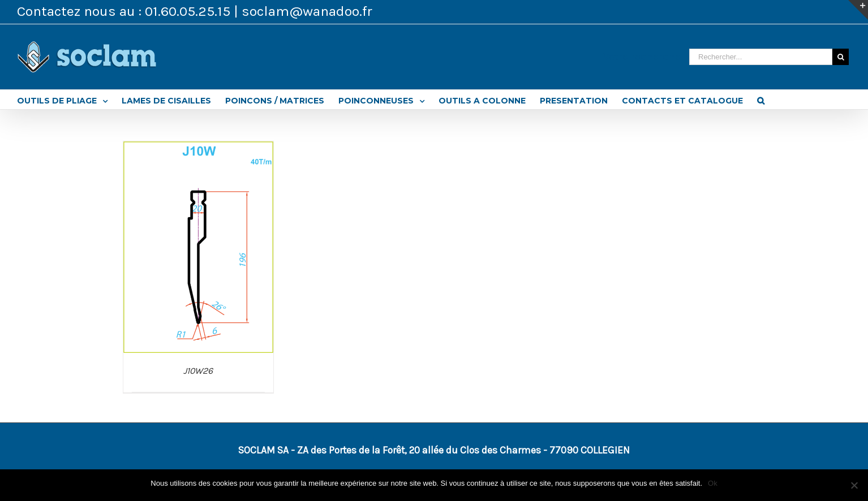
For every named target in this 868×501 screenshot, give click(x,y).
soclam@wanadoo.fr (307, 11)
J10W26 (198, 371)
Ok (713, 483)
